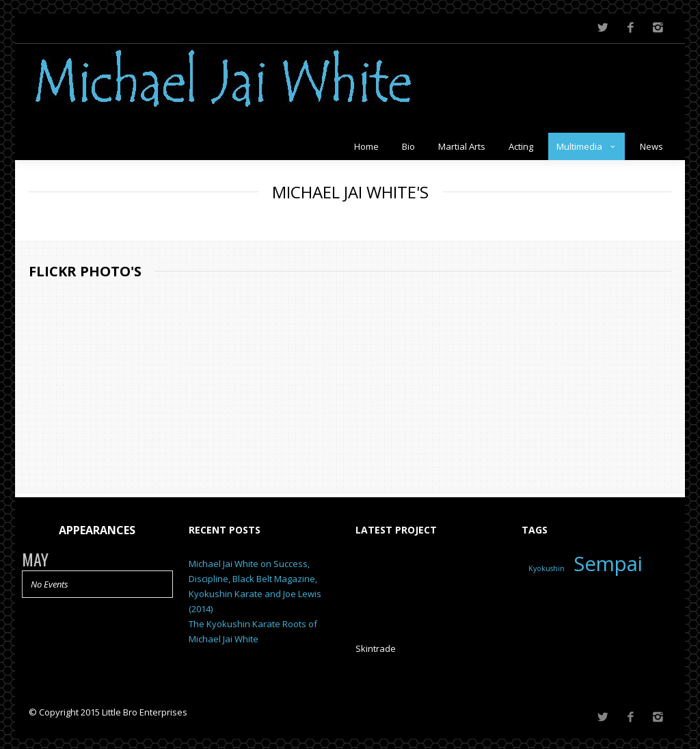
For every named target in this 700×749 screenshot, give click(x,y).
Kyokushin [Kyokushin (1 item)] (547, 566)
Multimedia (587, 144)
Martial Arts (462, 144)
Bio (408, 144)
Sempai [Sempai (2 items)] (608, 562)
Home (366, 144)
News (651, 144)
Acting (521, 144)
